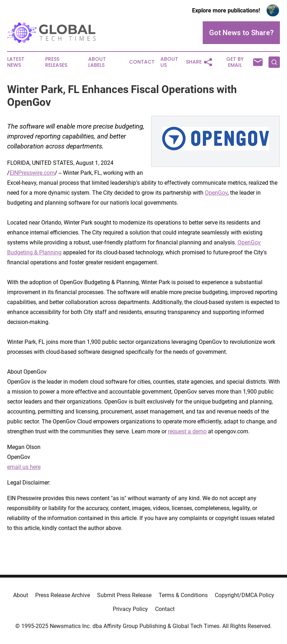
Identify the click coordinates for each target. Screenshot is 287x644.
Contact (142, 62)
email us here (24, 467)
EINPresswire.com (32, 173)
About (21, 595)
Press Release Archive (63, 595)
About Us (169, 62)
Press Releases (56, 62)
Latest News (16, 62)
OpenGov (216, 193)
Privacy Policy (130, 609)
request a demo (187, 431)
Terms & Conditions (183, 595)
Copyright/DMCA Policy (245, 595)
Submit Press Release (124, 595)
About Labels (97, 62)
